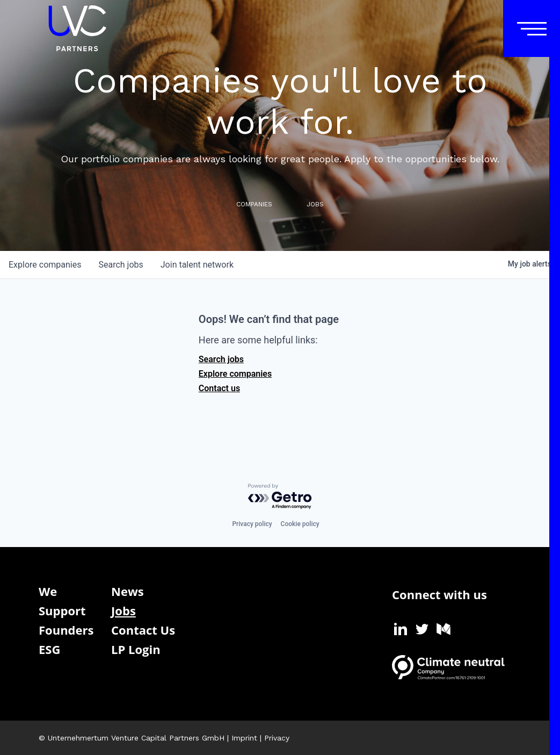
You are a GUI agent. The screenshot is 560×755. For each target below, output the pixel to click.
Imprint (244, 738)
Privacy (277, 738)
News (128, 591)
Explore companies (235, 374)
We (48, 591)
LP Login (136, 649)
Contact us (219, 388)
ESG (49, 649)
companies (45, 265)
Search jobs (221, 359)
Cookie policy (300, 524)
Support (62, 610)
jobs (121, 265)
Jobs (123, 610)
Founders (66, 630)
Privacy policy (252, 524)
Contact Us (143, 630)
